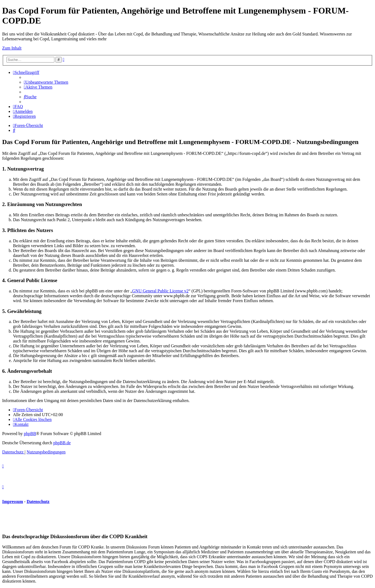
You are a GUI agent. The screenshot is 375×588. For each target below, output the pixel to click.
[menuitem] (46, 82)
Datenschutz (38, 502)
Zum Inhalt (12, 48)
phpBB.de (62, 443)
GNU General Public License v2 (160, 291)
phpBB (30, 434)
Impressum (13, 502)
